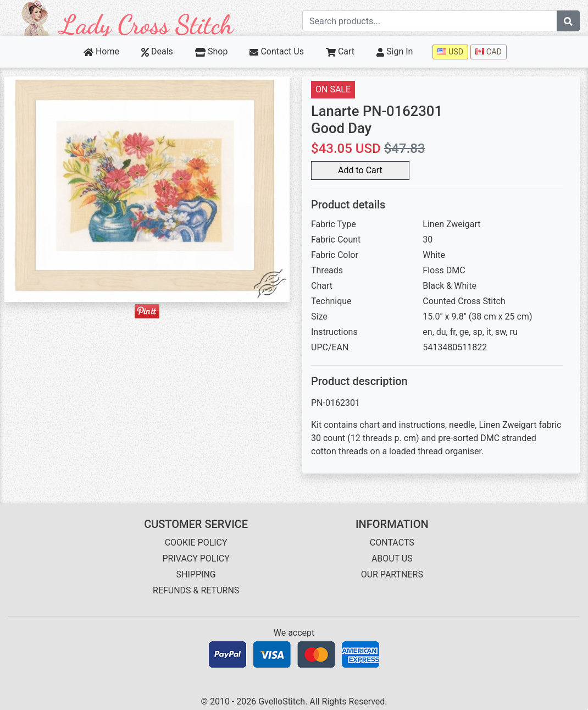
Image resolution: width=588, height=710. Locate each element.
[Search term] (430, 21)
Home (101, 51)
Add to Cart (360, 170)
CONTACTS (392, 543)
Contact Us (277, 51)
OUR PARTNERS (392, 574)
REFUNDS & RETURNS (196, 590)
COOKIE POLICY (196, 543)
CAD (489, 52)
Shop (212, 51)
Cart (340, 51)
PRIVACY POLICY (196, 558)
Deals (157, 51)
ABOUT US (392, 558)
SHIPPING (196, 574)
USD (450, 52)
